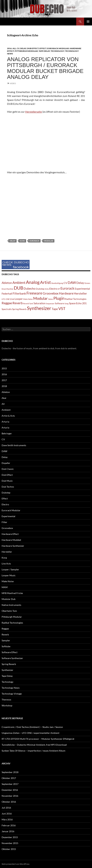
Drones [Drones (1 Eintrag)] (87, 283)
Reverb (5, 634)
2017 (4, 380)
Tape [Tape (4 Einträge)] (55, 309)
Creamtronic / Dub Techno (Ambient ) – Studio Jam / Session (32, 727)
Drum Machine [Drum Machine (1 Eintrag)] (7, 289)
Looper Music (9, 575)
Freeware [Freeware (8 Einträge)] (34, 293)
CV (18, 48)
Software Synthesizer (12, 658)
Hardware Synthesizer (13, 546)
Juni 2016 (7, 814)
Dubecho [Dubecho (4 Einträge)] (29, 288)
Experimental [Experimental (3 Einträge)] (82, 289)
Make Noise (8, 581)
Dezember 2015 (10, 837)
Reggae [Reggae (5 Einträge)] (7, 303)
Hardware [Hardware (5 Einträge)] (66, 293)
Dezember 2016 (10, 790)
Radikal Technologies (12, 623)
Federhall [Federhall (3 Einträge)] (7, 293)
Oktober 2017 (9, 778)
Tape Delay (44, 51)
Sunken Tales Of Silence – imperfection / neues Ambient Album (34, 751)
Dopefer (6, 463)
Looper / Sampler (10, 569)
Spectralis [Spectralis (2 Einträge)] (7, 309)
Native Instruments (11, 605)
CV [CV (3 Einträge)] (65, 283)
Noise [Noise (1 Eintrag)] (51, 299)
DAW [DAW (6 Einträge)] (72, 283)
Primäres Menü (88, 22)
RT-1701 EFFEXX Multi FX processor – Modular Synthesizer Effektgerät (38, 739)
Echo (23, 241)
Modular (49, 241)
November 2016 (10, 796)
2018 (4, 386)
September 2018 (10, 772)
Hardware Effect (10, 534)
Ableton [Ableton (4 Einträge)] (7, 283)
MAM (5, 587)
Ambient (6, 410)
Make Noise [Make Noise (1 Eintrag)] (28, 299)
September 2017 (10, 784)
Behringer (7, 433)
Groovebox (7, 528)
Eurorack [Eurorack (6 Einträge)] (67, 288)
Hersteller (7, 552)
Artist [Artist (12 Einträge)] (46, 282)
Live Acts (6, 564)
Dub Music (7, 481)
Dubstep (6, 493)
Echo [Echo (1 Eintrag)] (47, 289)
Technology (57, 51)
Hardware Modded (11, 540)
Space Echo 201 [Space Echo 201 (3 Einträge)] (78, 303)
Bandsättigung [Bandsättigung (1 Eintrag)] (57, 283)
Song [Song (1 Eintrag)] (67, 303)
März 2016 (7, 819)
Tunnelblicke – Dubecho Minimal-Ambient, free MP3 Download (34, 745)
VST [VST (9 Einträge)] (62, 308)
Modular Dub (9, 599)
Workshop (7, 705)
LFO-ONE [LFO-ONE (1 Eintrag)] (6, 299)
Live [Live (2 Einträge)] (12, 299)
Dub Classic (8, 469)
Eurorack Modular (58, 48)
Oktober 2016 (9, 802)
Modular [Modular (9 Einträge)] (40, 298)
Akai (4, 398)
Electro (5, 504)
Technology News (11, 688)
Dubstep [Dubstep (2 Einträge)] (40, 289)
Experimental (8, 516)
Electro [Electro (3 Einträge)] (53, 289)
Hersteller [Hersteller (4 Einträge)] (80, 293)
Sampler (6, 640)
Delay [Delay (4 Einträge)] (80, 283)
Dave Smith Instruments (14, 445)
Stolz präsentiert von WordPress (16, 864)
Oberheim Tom (9, 611)
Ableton (6, 392)
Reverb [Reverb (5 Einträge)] (18, 303)
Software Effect (10, 652)
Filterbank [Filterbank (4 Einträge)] (19, 293)
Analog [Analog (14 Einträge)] (33, 282)
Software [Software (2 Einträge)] (59, 303)
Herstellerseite (34, 112)
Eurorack (34, 241)
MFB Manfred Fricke (12, 593)
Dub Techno (8, 487)
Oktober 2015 (9, 849)
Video (13, 83)
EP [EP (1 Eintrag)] (59, 289)
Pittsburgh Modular (26, 51)
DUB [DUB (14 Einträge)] (18, 288)
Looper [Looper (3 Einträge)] (19, 299)
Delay (23, 48)
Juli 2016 (6, 808)
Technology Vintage (12, 694)
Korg (4, 558)
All (14, 48)
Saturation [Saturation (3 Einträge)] (40, 303)
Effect (43, 48)
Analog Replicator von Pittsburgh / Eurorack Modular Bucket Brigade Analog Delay (45, 68)
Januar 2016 (8, 831)
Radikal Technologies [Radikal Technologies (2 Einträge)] (76, 299)
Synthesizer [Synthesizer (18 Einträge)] (39, 308)
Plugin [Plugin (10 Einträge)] (59, 298)
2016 (9, 48)
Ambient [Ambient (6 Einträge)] (19, 283)
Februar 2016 (9, 825)
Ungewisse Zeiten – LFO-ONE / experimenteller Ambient (30, 733)
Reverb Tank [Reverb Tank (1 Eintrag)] (28, 303)
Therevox (6, 700)
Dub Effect (33, 48)
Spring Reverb (9, 664)
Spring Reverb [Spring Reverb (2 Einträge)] (19, 309)
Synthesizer (7, 670)
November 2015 (10, 843)
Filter (4, 522)
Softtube (6, 646)
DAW (4, 451)
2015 (4, 368)
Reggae (5, 629)
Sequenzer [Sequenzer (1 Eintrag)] (50, 303)
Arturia (5, 422)
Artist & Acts (8, 416)
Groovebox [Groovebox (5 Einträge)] (51, 293)
